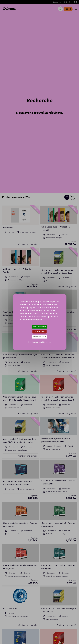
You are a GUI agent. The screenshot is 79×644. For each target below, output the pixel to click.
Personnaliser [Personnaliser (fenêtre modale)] (40, 337)
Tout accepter (40, 327)
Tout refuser (40, 332)
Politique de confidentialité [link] (40, 342)
